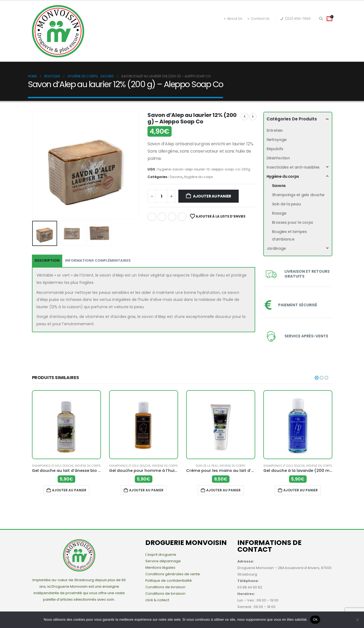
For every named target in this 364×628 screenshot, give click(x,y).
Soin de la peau (286, 204)
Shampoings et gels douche (298, 195)
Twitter (162, 217)
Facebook (152, 217)
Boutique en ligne (121, 31)
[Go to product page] (66, 425)
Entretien (210, 42)
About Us (233, 19)
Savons (176, 177)
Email (182, 217)
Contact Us (259, 19)
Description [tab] (47, 260)
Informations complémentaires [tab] (98, 260)
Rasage (279, 213)
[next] (253, 117)
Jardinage (280, 31)
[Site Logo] (58, 31)
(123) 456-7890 (296, 19)
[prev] (245, 117)
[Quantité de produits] (162, 196)
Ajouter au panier (212, 196)
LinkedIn (172, 217)
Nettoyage (178, 42)
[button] (321, 19)
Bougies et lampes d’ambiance (289, 235)
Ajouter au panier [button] (69, 490)
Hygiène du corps (241, 31)
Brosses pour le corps (293, 222)
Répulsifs (147, 42)
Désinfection (113, 42)
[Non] (357, 620)
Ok (315, 619)
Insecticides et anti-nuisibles (183, 31)
